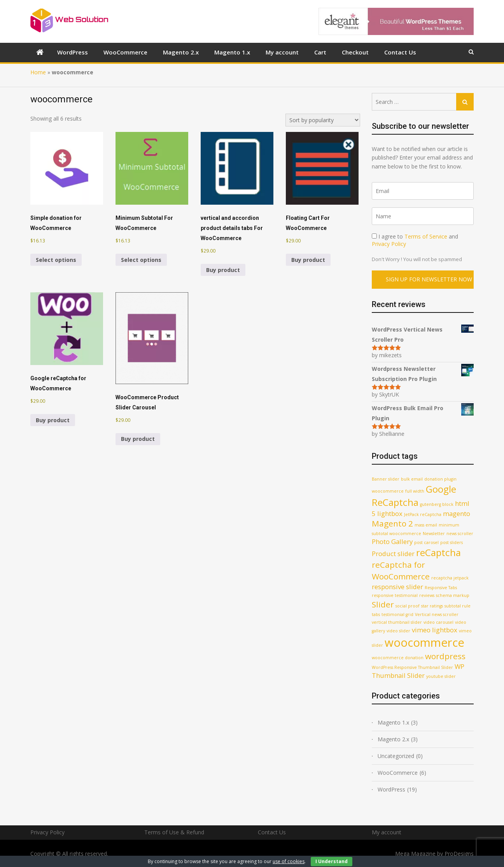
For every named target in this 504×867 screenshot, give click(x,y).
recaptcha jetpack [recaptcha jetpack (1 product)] (450, 578)
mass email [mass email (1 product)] (426, 525)
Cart (320, 52)
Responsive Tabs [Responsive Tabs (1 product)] (441, 588)
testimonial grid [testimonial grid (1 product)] (397, 614)
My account (282, 52)
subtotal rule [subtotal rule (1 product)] (458, 606)
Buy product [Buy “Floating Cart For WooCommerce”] (308, 260)
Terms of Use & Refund (174, 832)
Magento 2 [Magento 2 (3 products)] (392, 523)
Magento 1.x (232, 52)
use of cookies (289, 861)
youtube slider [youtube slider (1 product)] (441, 676)
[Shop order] (323, 120)
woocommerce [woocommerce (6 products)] (424, 642)
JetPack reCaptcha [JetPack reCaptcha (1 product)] (423, 514)
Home (38, 72)
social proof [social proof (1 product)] (408, 606)
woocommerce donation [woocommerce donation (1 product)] (398, 658)
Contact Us (400, 52)
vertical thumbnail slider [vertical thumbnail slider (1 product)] (397, 622)
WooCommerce (125, 52)
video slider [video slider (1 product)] (398, 631)
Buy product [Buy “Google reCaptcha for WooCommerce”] (53, 420)
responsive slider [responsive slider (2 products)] (397, 587)
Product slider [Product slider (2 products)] (393, 554)
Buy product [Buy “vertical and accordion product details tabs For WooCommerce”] (223, 270)
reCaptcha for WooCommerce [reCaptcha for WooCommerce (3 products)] (401, 570)
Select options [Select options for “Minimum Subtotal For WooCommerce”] (141, 260)
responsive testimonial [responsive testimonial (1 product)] (395, 595)
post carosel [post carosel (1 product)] (426, 542)
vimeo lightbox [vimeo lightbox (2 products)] (435, 630)
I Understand (332, 861)
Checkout (355, 52)
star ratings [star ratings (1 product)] (432, 606)
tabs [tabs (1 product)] (376, 614)
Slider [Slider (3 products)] (383, 604)
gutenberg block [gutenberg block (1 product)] (437, 504)
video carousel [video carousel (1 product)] (438, 622)
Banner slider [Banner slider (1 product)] (386, 479)
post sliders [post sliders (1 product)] (451, 542)
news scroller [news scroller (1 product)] (460, 534)
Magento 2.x (181, 52)
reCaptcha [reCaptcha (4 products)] (438, 552)
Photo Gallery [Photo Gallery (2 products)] (392, 541)
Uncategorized (396, 756)
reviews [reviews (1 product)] (427, 595)
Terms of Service (426, 236)
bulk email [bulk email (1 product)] (412, 479)
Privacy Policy (389, 244)
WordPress (73, 52)
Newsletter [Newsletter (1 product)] (434, 534)
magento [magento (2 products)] (457, 513)
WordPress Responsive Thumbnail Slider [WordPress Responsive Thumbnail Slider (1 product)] (412, 667)
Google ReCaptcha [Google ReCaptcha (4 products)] (414, 496)
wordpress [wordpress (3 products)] (445, 656)
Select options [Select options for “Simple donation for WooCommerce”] (56, 260)
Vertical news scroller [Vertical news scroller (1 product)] (437, 614)
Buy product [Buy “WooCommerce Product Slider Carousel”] (138, 439)
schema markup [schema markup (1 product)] (453, 595)
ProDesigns (459, 854)
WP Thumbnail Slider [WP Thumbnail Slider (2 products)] (418, 671)
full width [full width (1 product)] (415, 491)
